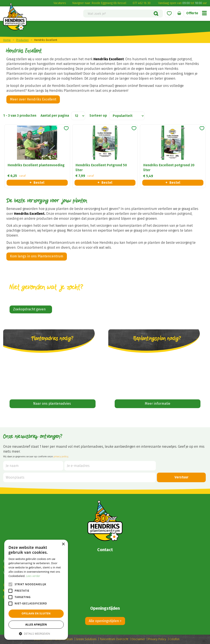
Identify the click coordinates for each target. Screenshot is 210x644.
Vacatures (60, 3)
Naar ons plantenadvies (52, 404)
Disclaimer (138, 639)
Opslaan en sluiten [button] (36, 613)
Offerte (192, 13)
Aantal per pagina (55, 115)
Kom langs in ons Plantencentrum (37, 256)
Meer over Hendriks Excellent (33, 99)
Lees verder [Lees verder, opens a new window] (33, 576)
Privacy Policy (157, 639)
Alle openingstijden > (105, 621)
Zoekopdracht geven (29, 309)
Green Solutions (86, 639)
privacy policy (61, 457)
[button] (36, 633)
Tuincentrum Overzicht (114, 639)
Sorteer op (98, 115)
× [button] (63, 544)
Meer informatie (158, 404)
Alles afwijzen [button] (36, 625)
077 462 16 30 (142, 3)
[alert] (36, 590)
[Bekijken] (179, 13)
